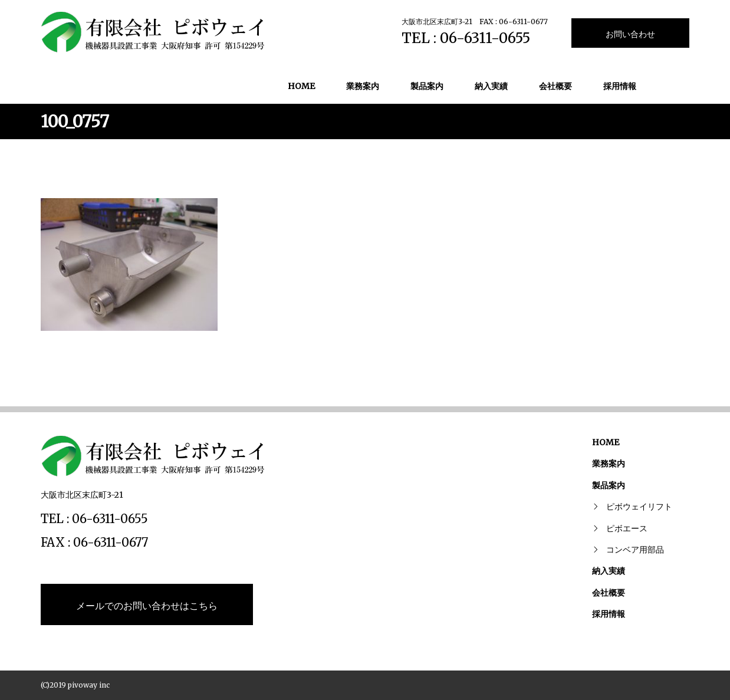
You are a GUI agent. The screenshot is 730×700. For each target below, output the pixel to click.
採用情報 (620, 86)
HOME (301, 86)
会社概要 (555, 86)
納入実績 (491, 86)
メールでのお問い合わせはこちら (147, 606)
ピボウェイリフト (639, 507)
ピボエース (627, 528)
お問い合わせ (630, 34)
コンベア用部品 (635, 550)
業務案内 (363, 86)
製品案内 (427, 86)
